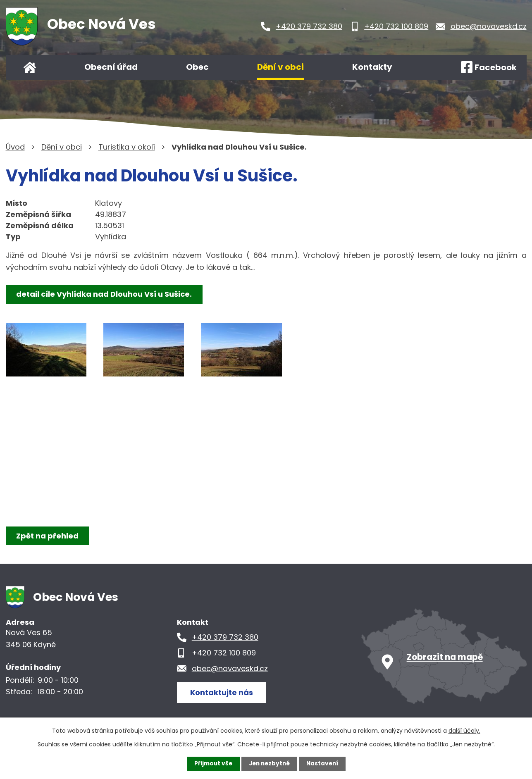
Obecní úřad (111, 67)
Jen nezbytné (269, 764)
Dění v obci (280, 67)
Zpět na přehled (48, 536)
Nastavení (324, 764)
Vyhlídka (111, 237)
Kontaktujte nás (222, 692)
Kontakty (372, 67)
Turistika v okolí (127, 147)
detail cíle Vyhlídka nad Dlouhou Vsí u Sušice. (105, 294)
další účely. (464, 731)
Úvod (30, 67)
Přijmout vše (211, 764)
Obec (197, 67)
